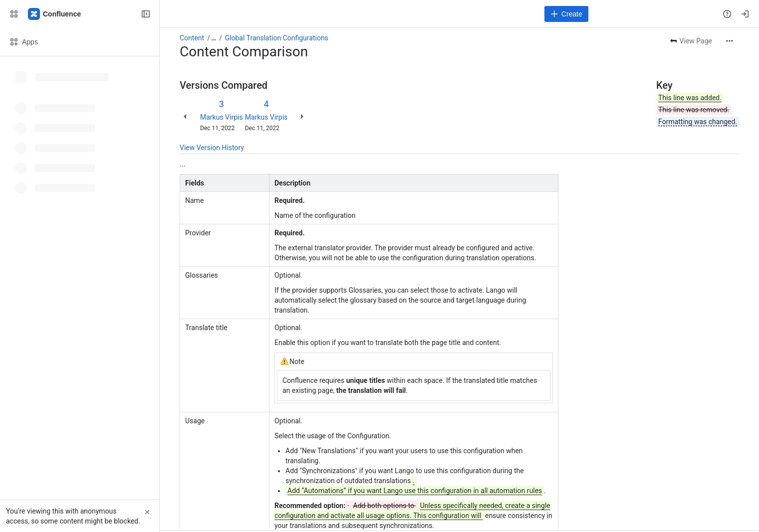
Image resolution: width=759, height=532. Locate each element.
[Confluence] (55, 14)
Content (192, 38)
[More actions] (730, 41)
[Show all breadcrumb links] (214, 38)
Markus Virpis (222, 117)
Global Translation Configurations (277, 38)
